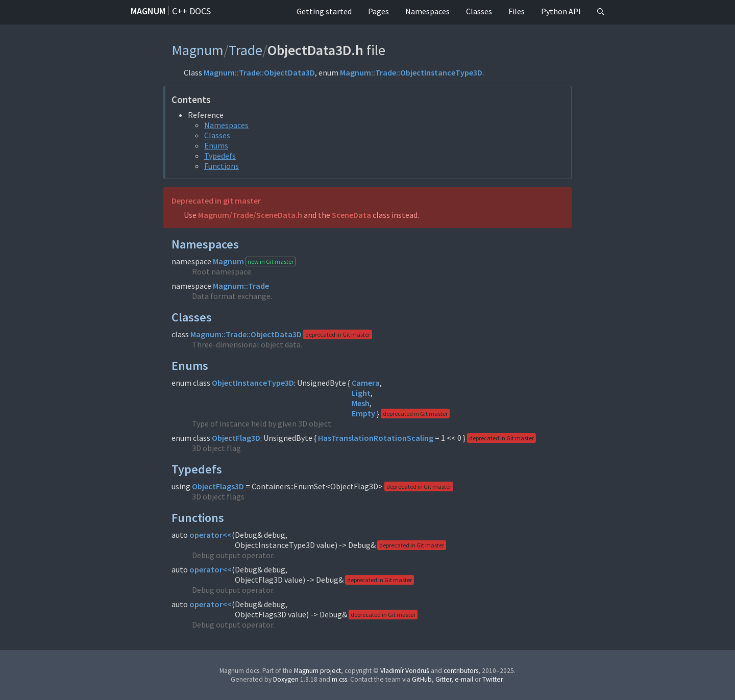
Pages (378, 11)
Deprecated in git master (216, 201)
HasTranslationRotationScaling (376, 438)
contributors (461, 671)
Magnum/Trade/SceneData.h (250, 215)
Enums (216, 145)
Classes (479, 11)
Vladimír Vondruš (405, 671)
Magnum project (317, 671)
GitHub (422, 679)
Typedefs (220, 156)
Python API (561, 11)
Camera (366, 383)
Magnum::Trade (241, 286)
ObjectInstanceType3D (253, 383)
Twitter (492, 679)
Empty (363, 413)
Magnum (148, 11)
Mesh (361, 403)
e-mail (464, 679)
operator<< (211, 535)
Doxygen (286, 679)
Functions (222, 166)
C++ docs (191, 11)
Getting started (324, 11)
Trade (246, 50)
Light (361, 393)
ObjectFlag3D (236, 438)
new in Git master (271, 261)
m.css (339, 679)
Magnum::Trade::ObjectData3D (259, 72)
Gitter (443, 679)
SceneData (351, 215)
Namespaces (427, 11)
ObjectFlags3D (218, 486)
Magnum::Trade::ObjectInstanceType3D (411, 72)
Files (517, 11)
